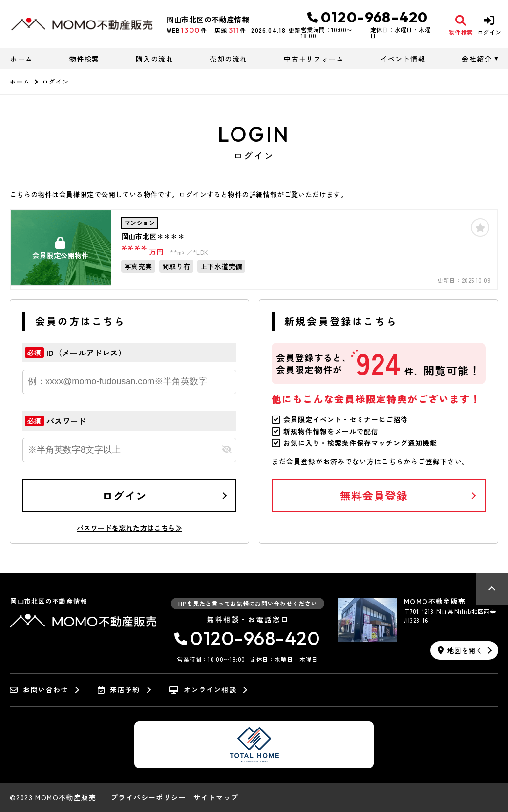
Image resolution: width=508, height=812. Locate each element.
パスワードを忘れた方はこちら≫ (129, 528)
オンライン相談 (203, 690)
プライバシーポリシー (148, 797)
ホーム (21, 59)
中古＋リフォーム (314, 59)
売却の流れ (228, 59)
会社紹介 (477, 59)
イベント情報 (403, 59)
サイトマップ (216, 797)
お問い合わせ (39, 690)
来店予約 (119, 690)
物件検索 (85, 59)
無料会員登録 (374, 495)
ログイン (125, 495)
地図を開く (460, 650)
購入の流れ (155, 59)
